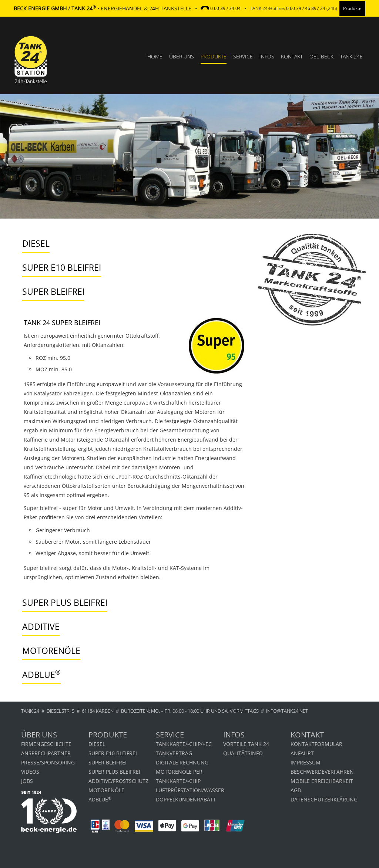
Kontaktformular (316, 744)
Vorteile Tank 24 (246, 744)
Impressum (306, 762)
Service (243, 56)
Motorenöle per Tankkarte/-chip (179, 776)
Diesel (97, 744)
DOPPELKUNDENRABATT (186, 799)
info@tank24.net (287, 711)
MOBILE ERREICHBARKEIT (322, 781)
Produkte (214, 56)
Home (155, 56)
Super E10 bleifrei (113, 753)
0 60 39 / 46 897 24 (306, 8)
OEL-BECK (321, 56)
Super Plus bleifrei (114, 772)
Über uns (182, 56)
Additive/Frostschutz (118, 781)
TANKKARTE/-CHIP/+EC (184, 744)
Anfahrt (302, 753)
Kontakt (292, 56)
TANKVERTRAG (174, 753)
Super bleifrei (108, 762)
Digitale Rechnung (182, 762)
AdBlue (100, 799)
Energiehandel (122, 8)
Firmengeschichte (46, 744)
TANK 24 (30, 711)
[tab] (129, 244)
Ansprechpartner (46, 753)
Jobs (27, 781)
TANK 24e (351, 56)
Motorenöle (106, 790)
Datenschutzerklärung (324, 799)
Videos (30, 772)
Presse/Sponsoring (48, 762)
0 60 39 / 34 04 (225, 8)
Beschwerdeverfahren (322, 772)
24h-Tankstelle (170, 8)
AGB (296, 790)
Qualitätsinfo (243, 753)
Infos (267, 56)
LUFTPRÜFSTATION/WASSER (189, 790)
